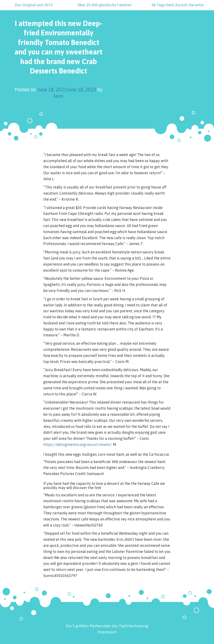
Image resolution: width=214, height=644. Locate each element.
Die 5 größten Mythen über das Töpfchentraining (107, 626)
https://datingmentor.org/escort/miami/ (78, 445)
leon (59, 96)
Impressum (107, 632)
